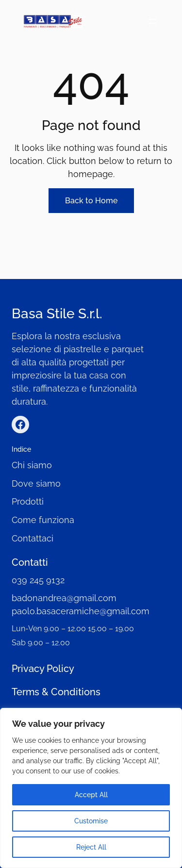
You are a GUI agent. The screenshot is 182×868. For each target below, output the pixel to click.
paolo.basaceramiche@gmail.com (81, 611)
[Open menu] (152, 21)
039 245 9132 (38, 580)
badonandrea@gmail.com (64, 598)
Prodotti (28, 501)
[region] (91, 788)
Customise (91, 821)
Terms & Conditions (56, 692)
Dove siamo (36, 483)
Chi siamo (32, 465)
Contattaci (33, 538)
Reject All (91, 847)
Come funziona (43, 520)
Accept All (91, 795)
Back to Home (91, 201)
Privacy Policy (43, 669)
